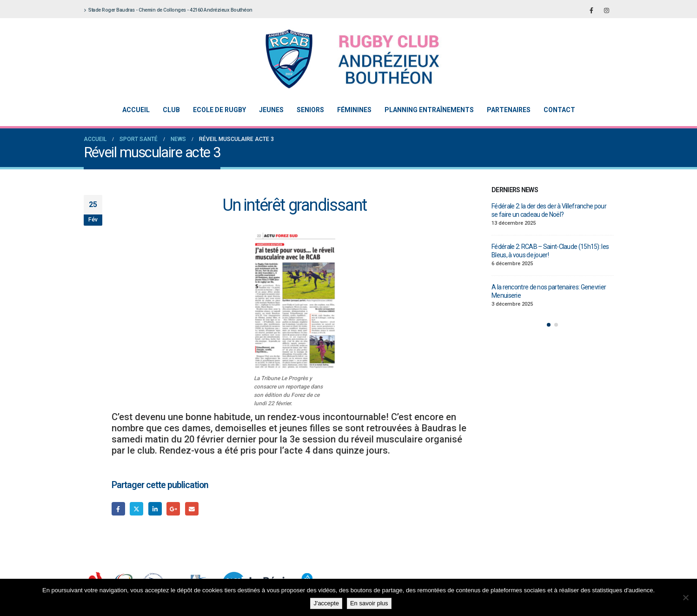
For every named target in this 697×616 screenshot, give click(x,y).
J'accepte (326, 603)
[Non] (685, 597)
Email (192, 509)
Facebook (118, 509)
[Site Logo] (342, 59)
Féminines (354, 110)
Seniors (310, 110)
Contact (559, 110)
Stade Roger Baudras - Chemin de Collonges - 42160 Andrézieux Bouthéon (168, 10)
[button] (549, 325)
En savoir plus (369, 603)
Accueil (136, 110)
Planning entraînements (429, 110)
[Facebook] (591, 10)
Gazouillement (136, 509)
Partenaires (509, 110)
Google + (173, 509)
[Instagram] (607, 10)
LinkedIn (155, 509)
